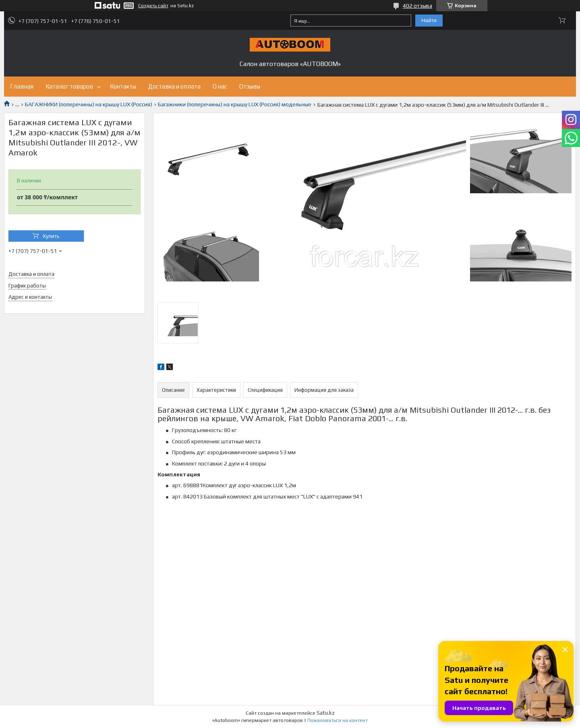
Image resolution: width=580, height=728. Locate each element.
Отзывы (250, 86)
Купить (51, 236)
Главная (22, 86)
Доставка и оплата (174, 86)
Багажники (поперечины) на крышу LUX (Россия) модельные (235, 104)
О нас (220, 86)
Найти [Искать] (429, 20)
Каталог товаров (69, 86)
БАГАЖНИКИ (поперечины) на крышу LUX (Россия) (89, 104)
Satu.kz (326, 713)
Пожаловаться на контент (338, 720)
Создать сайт (153, 6)
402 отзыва (417, 6)
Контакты (123, 86)
